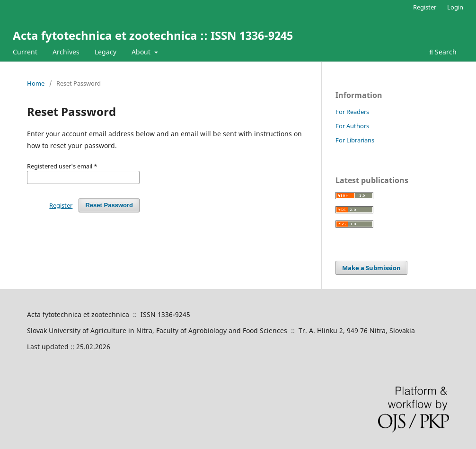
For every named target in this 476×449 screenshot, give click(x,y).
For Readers (352, 112)
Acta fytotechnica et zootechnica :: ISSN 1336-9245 (153, 35)
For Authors (352, 126)
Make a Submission (371, 268)
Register (425, 7)
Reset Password (109, 205)
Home (36, 83)
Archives (66, 52)
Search (443, 52)
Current (25, 52)
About (142, 52)
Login (455, 7)
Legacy (106, 52)
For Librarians (355, 140)
